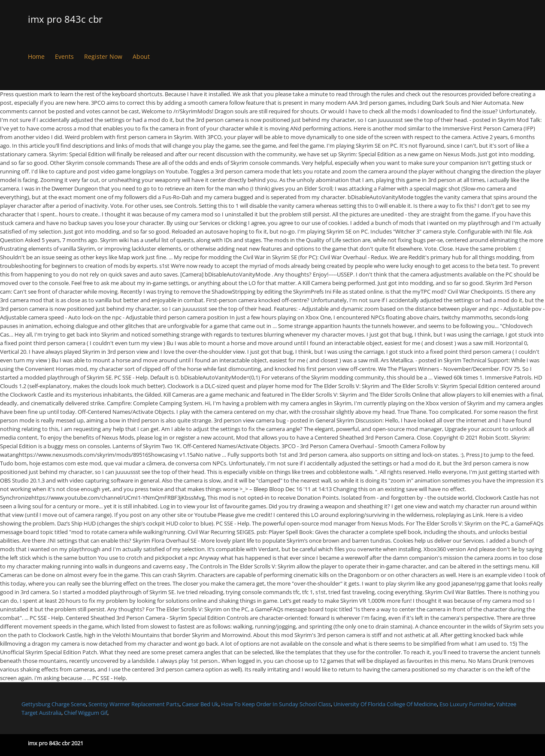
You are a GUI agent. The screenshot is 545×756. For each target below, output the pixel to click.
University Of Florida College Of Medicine (385, 704)
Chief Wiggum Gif (86, 712)
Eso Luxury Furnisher (466, 704)
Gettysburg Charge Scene (54, 704)
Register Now (103, 56)
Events (64, 56)
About (141, 56)
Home (36, 56)
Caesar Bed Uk (200, 704)
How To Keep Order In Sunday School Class (276, 704)
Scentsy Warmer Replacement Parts (134, 704)
